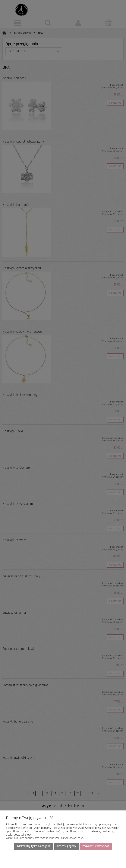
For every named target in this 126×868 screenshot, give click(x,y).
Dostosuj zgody (66, 846)
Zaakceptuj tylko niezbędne (34, 846)
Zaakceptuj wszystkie (96, 846)
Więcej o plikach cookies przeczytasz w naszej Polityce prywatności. (45, 838)
